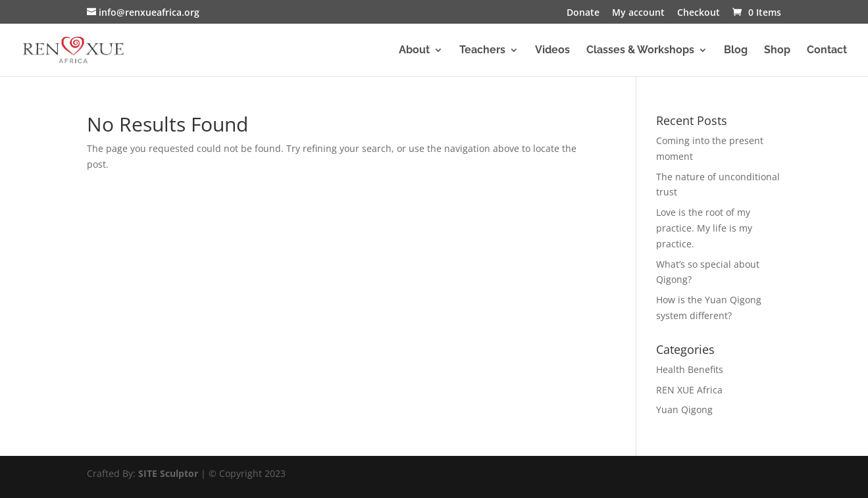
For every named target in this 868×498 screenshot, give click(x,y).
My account (638, 13)
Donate (583, 13)
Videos (552, 51)
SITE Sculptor (168, 473)
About (414, 51)
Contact (827, 51)
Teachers (482, 51)
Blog (736, 51)
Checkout (699, 13)
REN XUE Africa (689, 390)
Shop (777, 51)
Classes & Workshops (640, 51)
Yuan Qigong (684, 410)
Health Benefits (690, 369)
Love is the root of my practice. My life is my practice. (704, 228)
